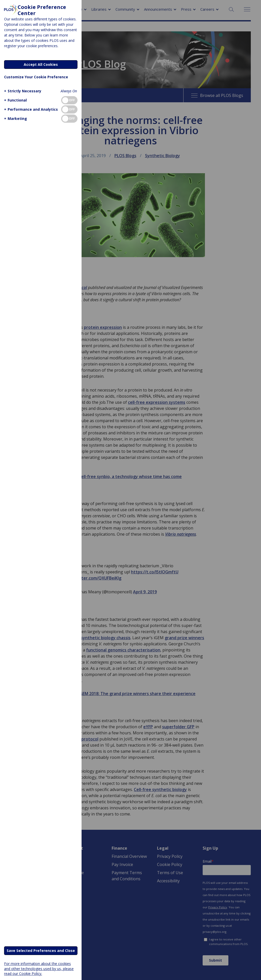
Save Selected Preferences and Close (41, 951)
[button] (22, 91)
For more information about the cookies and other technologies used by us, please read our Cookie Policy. (39, 968)
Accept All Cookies (41, 64)
